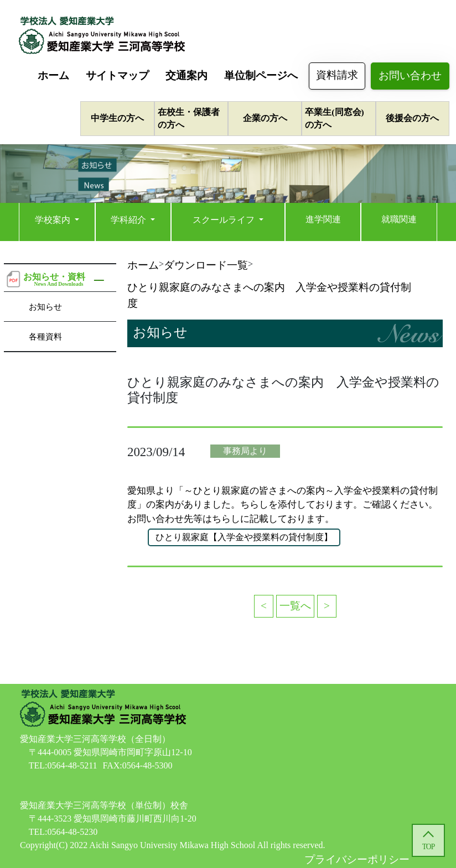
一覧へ (295, 606)
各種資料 (45, 336)
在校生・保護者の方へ (189, 118)
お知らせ (45, 307)
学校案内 (54, 220)
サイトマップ (117, 75)
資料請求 (337, 75)
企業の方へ (265, 118)
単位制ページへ (261, 75)
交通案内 (186, 75)
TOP (428, 847)
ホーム (53, 75)
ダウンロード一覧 (206, 265)
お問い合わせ (410, 75)
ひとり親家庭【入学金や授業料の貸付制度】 (244, 537)
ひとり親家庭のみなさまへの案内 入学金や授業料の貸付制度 (269, 295)
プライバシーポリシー (357, 859)
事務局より (245, 451)
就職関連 (399, 219)
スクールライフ (225, 220)
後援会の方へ (412, 118)
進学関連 (323, 219)
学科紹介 (129, 220)
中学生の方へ (117, 118)
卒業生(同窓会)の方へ (334, 118)
